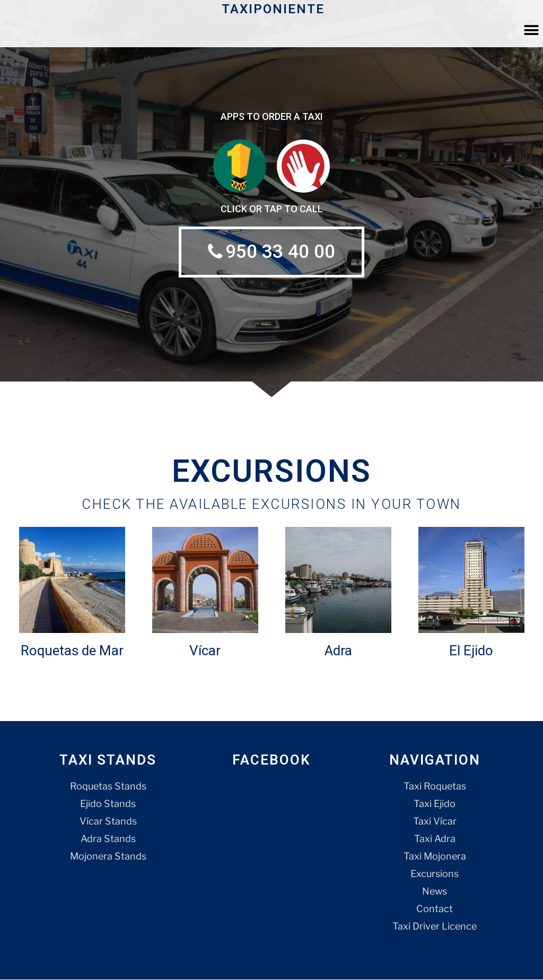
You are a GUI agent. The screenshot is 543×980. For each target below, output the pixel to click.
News (435, 892)
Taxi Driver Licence (435, 927)
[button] (531, 30)
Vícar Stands (108, 822)
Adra (338, 651)
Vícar (205, 651)
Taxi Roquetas (435, 787)
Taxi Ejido (435, 804)
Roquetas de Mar (72, 651)
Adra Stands (108, 839)
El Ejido (471, 651)
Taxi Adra (435, 839)
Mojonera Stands (108, 857)
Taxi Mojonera (435, 857)
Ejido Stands (108, 804)
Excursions (435, 874)
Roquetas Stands (108, 787)
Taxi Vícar (435, 822)
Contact (435, 909)
